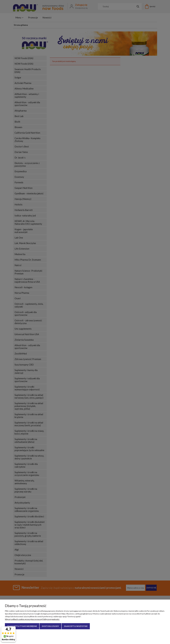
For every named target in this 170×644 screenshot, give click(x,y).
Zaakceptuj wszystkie (76, 626)
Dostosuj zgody (50, 626)
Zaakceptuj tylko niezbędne (22, 626)
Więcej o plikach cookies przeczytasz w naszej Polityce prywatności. (32, 619)
